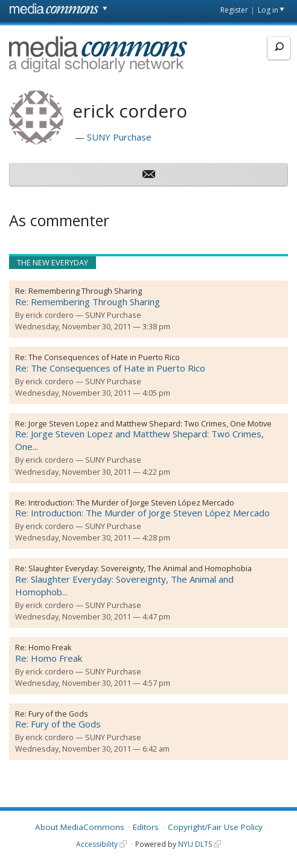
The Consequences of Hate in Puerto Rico (104, 357)
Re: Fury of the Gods (58, 724)
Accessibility (97, 844)
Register (234, 10)
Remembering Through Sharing (85, 291)
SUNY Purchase (119, 137)
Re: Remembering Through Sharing (88, 302)
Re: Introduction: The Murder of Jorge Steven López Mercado (142, 513)
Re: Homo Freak (49, 658)
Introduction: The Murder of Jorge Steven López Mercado (131, 502)
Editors (146, 827)
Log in (268, 10)
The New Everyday (53, 262)
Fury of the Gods (58, 714)
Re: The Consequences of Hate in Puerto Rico (110, 368)
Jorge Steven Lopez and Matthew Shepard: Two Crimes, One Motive (150, 423)
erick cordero (49, 315)
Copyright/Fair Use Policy (215, 827)
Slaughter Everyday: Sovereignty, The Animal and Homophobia (140, 568)
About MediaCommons (80, 827)
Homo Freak (50, 647)
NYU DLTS (195, 844)
